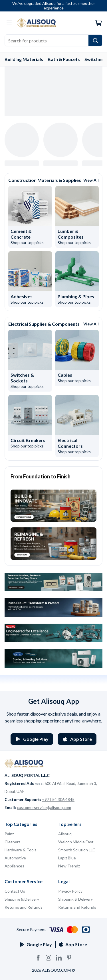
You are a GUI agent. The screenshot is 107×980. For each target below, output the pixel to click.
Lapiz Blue (67, 858)
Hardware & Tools (21, 850)
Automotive (15, 858)
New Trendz (69, 866)
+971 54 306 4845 (58, 799)
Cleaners (13, 842)
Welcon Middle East (76, 842)
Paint (9, 834)
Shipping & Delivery (22, 899)
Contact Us (15, 891)
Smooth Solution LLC (77, 850)
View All (91, 180)
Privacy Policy (70, 891)
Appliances (14, 866)
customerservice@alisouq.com (44, 807)
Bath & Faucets (64, 59)
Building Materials (24, 59)
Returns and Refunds (24, 907)
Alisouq (65, 834)
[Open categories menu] (9, 23)
